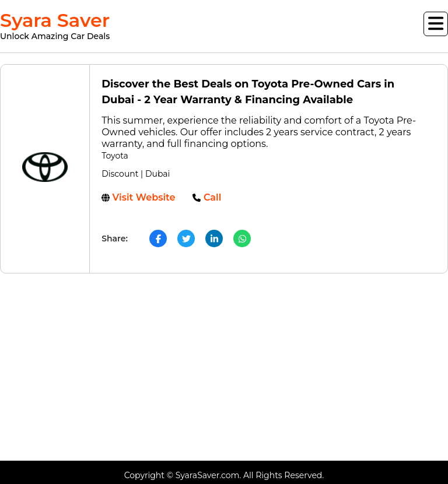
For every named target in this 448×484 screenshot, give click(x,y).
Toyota (115, 156)
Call (207, 197)
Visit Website (138, 197)
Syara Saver (55, 26)
